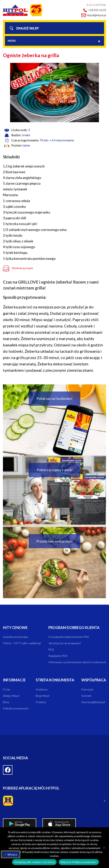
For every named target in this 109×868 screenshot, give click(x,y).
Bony (6, 702)
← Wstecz (11, 854)
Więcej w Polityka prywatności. (79, 862)
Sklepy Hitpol (11, 696)
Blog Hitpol (43, 696)
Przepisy (41, 702)
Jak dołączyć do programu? (65, 643)
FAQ (51, 649)
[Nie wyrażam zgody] (104, 848)
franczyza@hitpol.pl (93, 702)
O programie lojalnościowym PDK (69, 637)
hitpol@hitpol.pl (96, 15)
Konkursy (42, 689)
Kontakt (86, 696)
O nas (7, 689)
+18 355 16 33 (97, 10)
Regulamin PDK (58, 656)
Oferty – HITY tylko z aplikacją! (22, 643)
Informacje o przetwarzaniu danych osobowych (77, 662)
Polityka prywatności (16, 708)
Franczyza (87, 689)
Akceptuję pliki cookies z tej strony (34, 862)
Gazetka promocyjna (16, 637)
